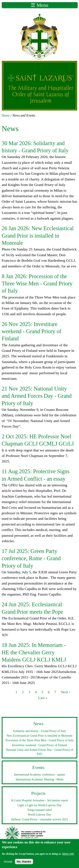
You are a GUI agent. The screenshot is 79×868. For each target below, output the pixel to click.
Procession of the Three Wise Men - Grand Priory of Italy (37, 284)
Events (38, 768)
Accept (8, 863)
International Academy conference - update (39, 774)
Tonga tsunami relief (39, 810)
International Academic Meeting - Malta (39, 779)
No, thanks (24, 863)
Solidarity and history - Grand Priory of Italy (39, 731)
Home (6, 115)
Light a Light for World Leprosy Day (39, 805)
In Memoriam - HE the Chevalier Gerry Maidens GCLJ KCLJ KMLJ (34, 652)
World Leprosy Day (39, 814)
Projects (38, 793)
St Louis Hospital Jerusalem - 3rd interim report (39, 800)
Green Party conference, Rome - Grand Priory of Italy (31, 558)
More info (68, 855)
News (38, 724)
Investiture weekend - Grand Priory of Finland (31, 331)
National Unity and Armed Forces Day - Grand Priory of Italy (37, 396)
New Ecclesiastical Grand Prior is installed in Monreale (38, 236)
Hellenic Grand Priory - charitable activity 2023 (40, 819)
